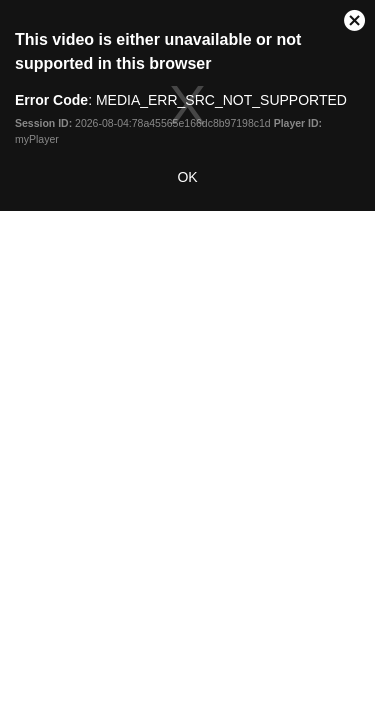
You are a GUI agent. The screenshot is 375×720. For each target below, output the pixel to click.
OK (187, 177)
